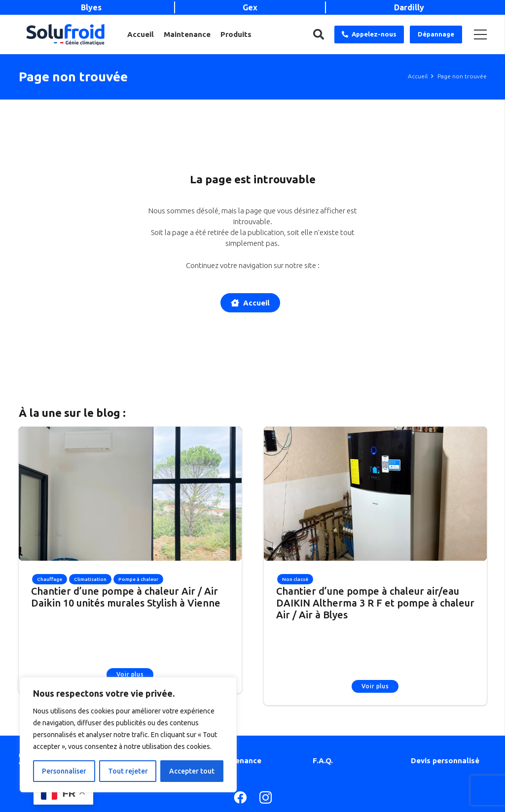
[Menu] (480, 34)
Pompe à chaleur (138, 579)
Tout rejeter (128, 771)
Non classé (295, 579)
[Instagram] (266, 798)
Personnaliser (64, 771)
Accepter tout (192, 771)
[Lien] (66, 35)
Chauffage (50, 579)
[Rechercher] (319, 34)
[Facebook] (240, 797)
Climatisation (90, 579)
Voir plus (130, 674)
